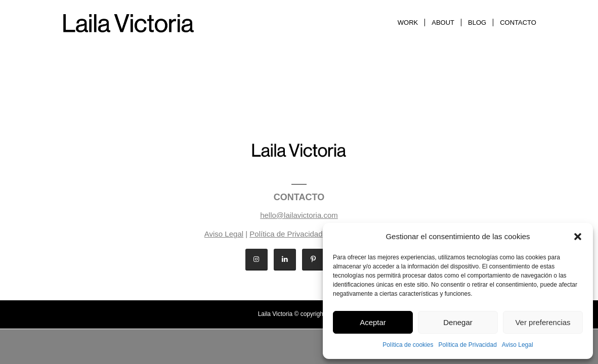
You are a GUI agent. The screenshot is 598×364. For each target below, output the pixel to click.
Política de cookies (408, 345)
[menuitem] (408, 23)
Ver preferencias (543, 322)
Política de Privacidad (467, 345)
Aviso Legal (518, 345)
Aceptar (373, 322)
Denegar (458, 322)
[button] (578, 237)
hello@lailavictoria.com (299, 215)
